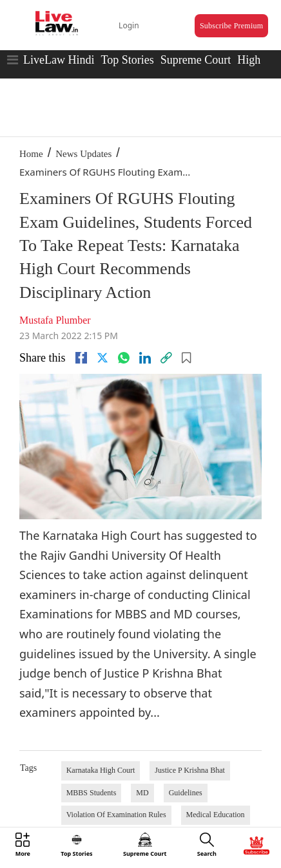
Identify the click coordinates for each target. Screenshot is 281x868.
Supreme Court (196, 60)
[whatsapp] (124, 358)
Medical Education (216, 815)
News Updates (83, 154)
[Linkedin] (145, 358)
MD (142, 793)
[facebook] (81, 358)
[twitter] (102, 358)
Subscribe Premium (231, 26)
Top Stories (127, 60)
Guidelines (186, 793)
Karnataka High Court (101, 770)
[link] (166, 358)
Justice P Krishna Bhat (190, 770)
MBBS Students (92, 793)
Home (31, 154)
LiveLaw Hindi (59, 60)
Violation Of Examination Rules (116, 815)
